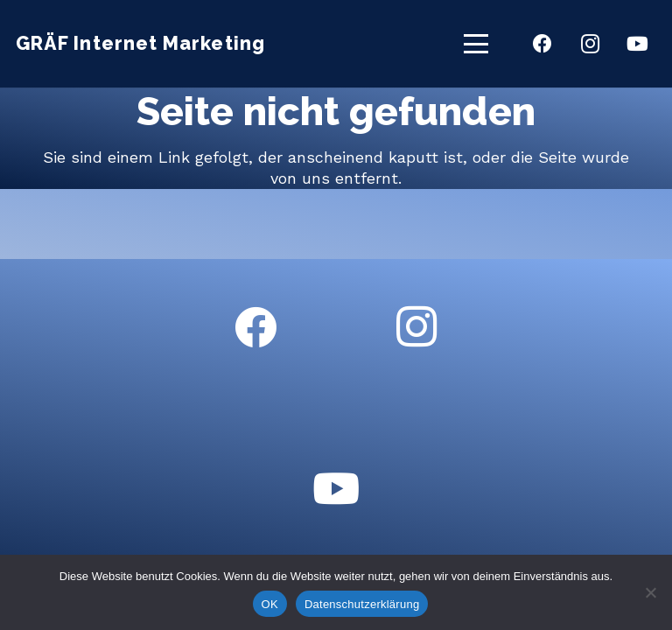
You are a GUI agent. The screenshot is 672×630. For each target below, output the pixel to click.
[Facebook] (542, 44)
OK (270, 604)
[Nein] (650, 592)
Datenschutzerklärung (362, 604)
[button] (476, 44)
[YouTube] (637, 44)
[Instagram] (590, 44)
